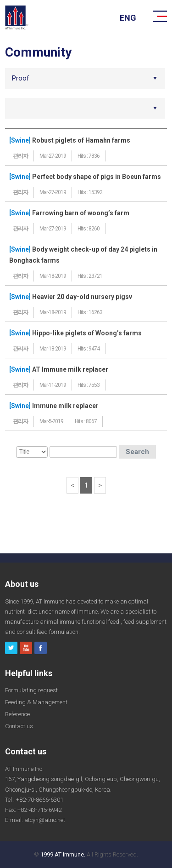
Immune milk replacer (65, 406)
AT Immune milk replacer (70, 369)
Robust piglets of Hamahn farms (81, 140)
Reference (17, 714)
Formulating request (31, 690)
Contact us (19, 726)
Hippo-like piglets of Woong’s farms (87, 333)
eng (128, 18)
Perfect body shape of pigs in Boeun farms (97, 177)
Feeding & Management (36, 702)
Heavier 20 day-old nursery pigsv (82, 297)
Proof (21, 78)
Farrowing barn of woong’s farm (81, 213)
